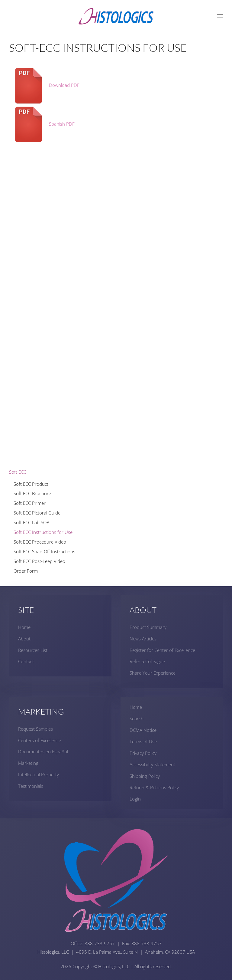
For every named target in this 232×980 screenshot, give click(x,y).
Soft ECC (18, 472)
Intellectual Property (39, 774)
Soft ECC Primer (30, 503)
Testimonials (31, 786)
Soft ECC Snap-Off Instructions (44, 551)
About (24, 639)
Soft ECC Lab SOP (31, 522)
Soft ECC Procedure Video (40, 542)
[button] (220, 16)
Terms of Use (143, 742)
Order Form (26, 571)
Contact (26, 662)
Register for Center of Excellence (162, 650)
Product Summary (148, 627)
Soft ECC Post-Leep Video (39, 561)
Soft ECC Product (31, 484)
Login (135, 799)
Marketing (28, 763)
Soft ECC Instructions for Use (43, 532)
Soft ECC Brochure (32, 493)
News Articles (143, 639)
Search (137, 719)
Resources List (33, 650)
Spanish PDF (42, 124)
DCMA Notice (143, 730)
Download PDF (44, 85)
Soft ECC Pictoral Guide (37, 513)
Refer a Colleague (147, 662)
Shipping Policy (145, 776)
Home (24, 627)
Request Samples (35, 729)
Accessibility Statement (152, 765)
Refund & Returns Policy (154, 788)
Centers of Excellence (40, 740)
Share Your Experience (153, 673)
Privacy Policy (143, 753)
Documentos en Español (43, 751)
